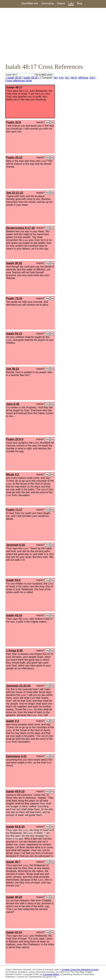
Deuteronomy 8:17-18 (20, 228)
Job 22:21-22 (15, 193)
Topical (61, 3)
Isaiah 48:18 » (32, 78)
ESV (92, 78)
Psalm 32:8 (13, 122)
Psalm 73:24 (14, 298)
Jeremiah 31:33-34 (18, 686)
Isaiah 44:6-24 (15, 827)
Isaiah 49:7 (13, 862)
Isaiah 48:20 (14, 897)
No (52, 122)
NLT (67, 78)
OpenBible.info (30, 3)
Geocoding (48, 3)
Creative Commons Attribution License (80, 970)
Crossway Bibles (51, 974)
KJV (61, 78)
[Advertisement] (53, 35)
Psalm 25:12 (14, 158)
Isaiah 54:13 (14, 334)
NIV (56, 78)
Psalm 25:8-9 (15, 439)
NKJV (74, 78)
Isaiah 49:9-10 (15, 791)
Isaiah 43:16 (14, 615)
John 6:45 (13, 404)
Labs (71, 3)
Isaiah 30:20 (14, 263)
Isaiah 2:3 (12, 721)
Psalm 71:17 (14, 510)
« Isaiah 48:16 (13, 78)
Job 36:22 (13, 369)
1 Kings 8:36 (14, 651)
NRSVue (83, 78)
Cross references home (19, 81)
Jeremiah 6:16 (15, 545)
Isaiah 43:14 (14, 932)
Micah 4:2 (12, 474)
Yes (47, 122)
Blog (80, 3)
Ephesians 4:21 (16, 756)
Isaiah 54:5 (13, 580)
